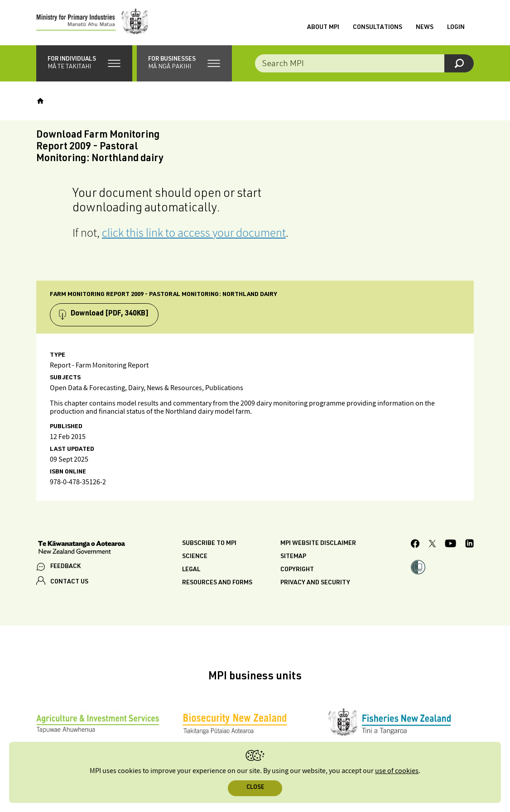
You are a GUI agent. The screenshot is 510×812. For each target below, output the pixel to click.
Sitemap (293, 557)
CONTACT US (69, 582)
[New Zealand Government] (82, 549)
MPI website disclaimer (318, 544)
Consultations (378, 28)
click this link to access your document (194, 232)
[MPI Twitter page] (432, 545)
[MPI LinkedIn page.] (469, 545)
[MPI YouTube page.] (450, 545)
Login (456, 28)
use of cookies (397, 771)
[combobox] (364, 63)
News (425, 28)
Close (255, 788)
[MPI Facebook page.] (415, 545)
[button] (84, 63)
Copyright (297, 570)
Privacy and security (315, 583)
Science (195, 557)
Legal (191, 570)
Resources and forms (217, 583)
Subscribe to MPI (209, 544)
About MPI (323, 28)
